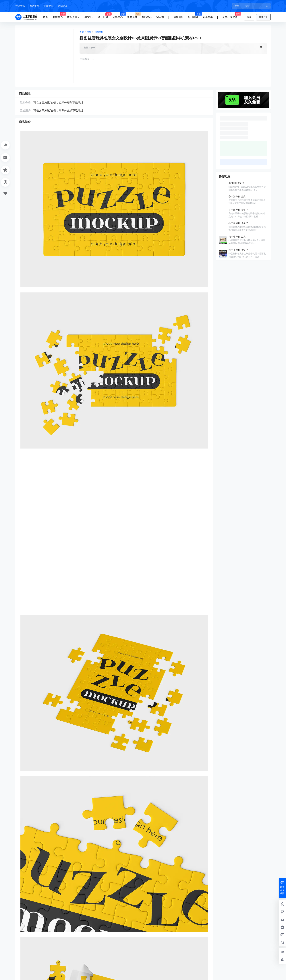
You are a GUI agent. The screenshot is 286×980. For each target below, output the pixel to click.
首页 (82, 32)
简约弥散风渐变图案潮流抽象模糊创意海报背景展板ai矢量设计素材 (247, 228)
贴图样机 (99, 32)
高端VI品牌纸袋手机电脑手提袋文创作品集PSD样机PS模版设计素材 (247, 215)
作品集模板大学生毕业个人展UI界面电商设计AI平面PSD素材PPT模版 (247, 255)
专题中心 (49, 6)
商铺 (89, 32)
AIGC (89, 17)
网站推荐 (34, 6)
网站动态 (63, 6)
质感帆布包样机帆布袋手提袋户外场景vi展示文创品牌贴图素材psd (247, 202)
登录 (249, 17)
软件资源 (74, 17)
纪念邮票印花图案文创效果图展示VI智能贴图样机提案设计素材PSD (247, 188)
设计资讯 (20, 6)
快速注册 (263, 17)
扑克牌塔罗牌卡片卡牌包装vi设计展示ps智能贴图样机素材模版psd (247, 242)
